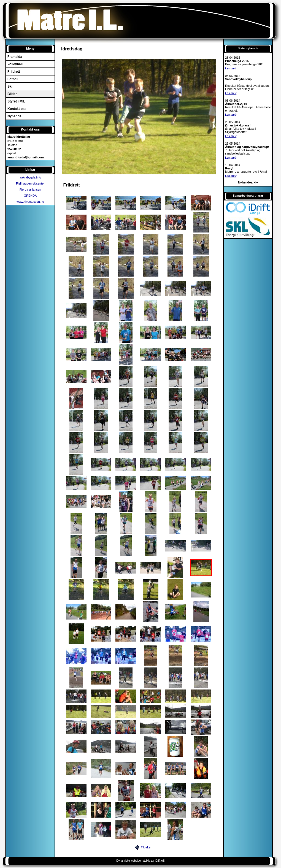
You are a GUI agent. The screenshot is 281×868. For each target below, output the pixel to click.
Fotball (13, 79)
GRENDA (30, 196)
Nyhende (14, 116)
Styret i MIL (16, 101)
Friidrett (14, 72)
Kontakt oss (17, 109)
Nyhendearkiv (248, 182)
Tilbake (146, 847)
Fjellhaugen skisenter (30, 183)
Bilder (12, 94)
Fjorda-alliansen (30, 190)
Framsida (15, 57)
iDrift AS (160, 861)
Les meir (231, 68)
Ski (10, 86)
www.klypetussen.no (30, 202)
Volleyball (15, 64)
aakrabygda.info (30, 177)
